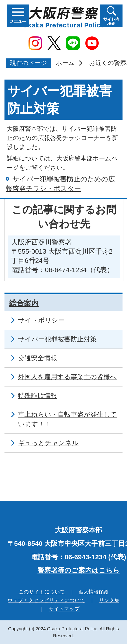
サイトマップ (64, 609)
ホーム (65, 63)
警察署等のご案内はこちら (79, 570)
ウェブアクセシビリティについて (46, 600)
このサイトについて (42, 592)
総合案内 (24, 303)
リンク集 (109, 600)
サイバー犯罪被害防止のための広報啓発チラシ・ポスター (60, 184)
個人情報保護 (94, 592)
